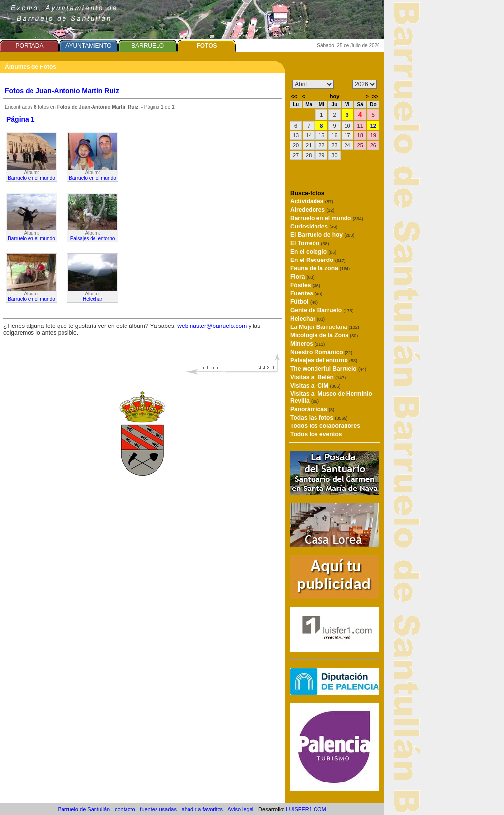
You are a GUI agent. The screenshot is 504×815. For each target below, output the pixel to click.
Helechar (93, 299)
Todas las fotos (319, 418)
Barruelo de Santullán (84, 809)
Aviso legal (240, 809)
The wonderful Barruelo (328, 369)
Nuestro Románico (321, 352)
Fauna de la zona (320, 268)
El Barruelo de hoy (322, 235)
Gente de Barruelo (322, 310)
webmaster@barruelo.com (212, 326)
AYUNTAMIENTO (88, 46)
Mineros (308, 344)
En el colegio (313, 252)
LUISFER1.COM (306, 809)
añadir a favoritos (202, 809)
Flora (302, 277)
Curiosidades (314, 227)
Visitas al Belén (318, 377)
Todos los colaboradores (325, 426)
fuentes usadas (158, 809)
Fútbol (304, 302)
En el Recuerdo (318, 260)
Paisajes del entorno (93, 239)
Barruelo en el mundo (31, 178)
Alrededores (312, 210)
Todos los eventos (316, 434)
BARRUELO (148, 46)
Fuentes (306, 293)
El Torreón (310, 243)
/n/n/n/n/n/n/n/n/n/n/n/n (313, 84)
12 (373, 126)
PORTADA (30, 46)
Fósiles (305, 285)
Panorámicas (312, 409)
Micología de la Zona (324, 335)
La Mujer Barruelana (325, 327)
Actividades (312, 201)
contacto (125, 809)
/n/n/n (364, 84)
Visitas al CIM (315, 386)
